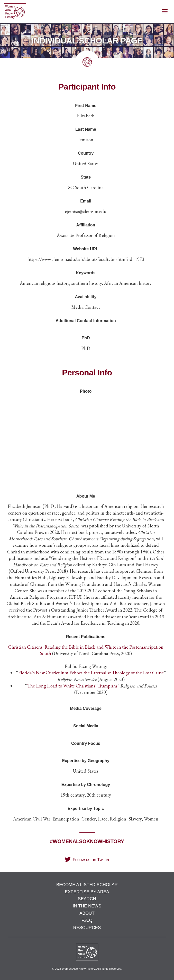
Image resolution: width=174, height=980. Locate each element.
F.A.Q (87, 920)
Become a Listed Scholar (87, 885)
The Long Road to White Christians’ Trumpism (72, 686)
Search (87, 899)
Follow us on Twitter (87, 860)
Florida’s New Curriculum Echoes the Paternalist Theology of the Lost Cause (91, 673)
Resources (87, 928)
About (87, 913)
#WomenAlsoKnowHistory (87, 841)
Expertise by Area (87, 892)
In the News (87, 906)
